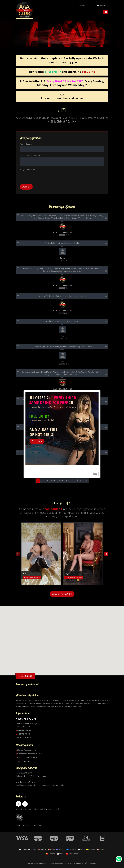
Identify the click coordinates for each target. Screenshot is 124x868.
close (95, 474)
